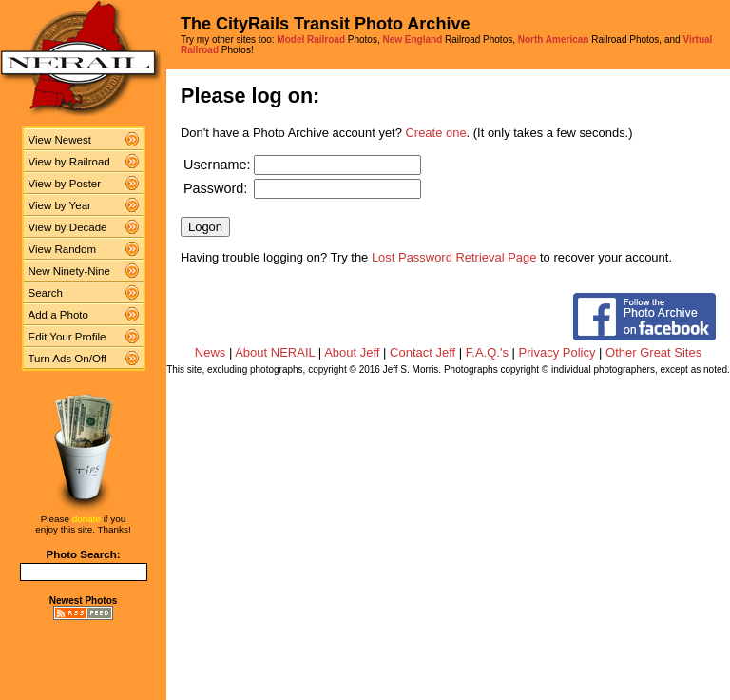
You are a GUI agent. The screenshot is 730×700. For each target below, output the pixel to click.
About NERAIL (275, 352)
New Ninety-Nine (69, 271)
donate (86, 519)
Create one (436, 133)
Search (46, 293)
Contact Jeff (423, 352)
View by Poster (65, 184)
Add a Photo (58, 315)
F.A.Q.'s (487, 352)
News (211, 352)
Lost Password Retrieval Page (454, 257)
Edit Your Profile (67, 337)
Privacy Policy (557, 352)
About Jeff (352, 352)
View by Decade (68, 227)
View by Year (60, 205)
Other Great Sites (653, 352)
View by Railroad (69, 162)
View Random (62, 249)
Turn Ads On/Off (68, 359)
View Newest (60, 140)
